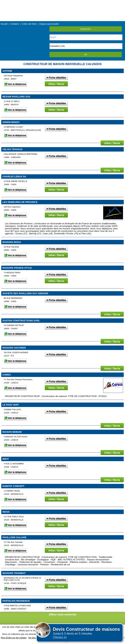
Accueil (4, 24)
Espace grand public (49, 24)
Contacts (15, 24)
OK (86, 55)
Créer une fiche (29, 24)
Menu (62, 3)
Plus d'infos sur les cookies (14, 638)
